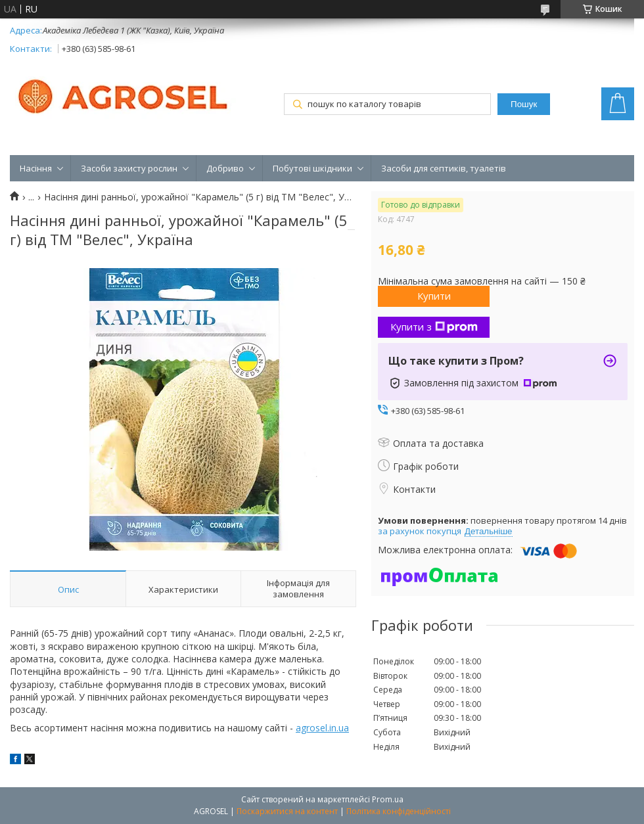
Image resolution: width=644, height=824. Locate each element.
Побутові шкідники (312, 168)
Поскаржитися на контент (287, 811)
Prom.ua (388, 799)
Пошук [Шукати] (524, 104)
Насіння (36, 168)
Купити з (434, 327)
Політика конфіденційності (399, 811)
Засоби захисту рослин (129, 168)
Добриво (225, 168)
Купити (434, 296)
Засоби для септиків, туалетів (444, 168)
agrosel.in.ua (322, 728)
